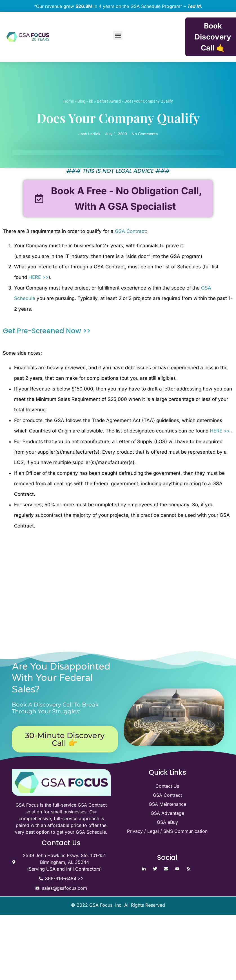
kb (91, 101)
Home (69, 101)
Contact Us (167, 786)
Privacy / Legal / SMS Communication (167, 831)
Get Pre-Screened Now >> (47, 331)
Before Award (109, 101)
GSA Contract (131, 231)
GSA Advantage (167, 813)
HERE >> (38, 277)
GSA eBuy (167, 822)
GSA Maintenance (167, 804)
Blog (81, 101)
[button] (118, 35)
